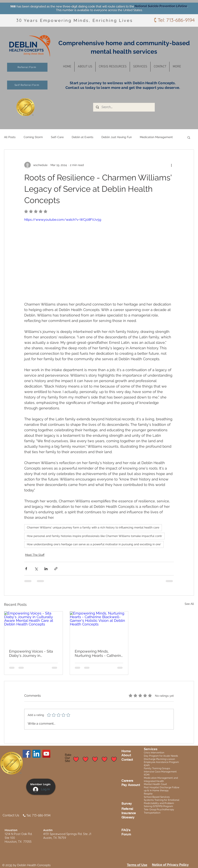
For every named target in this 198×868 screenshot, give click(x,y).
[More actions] (171, 165)
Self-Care (57, 137)
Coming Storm (33, 137)
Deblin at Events (83, 137)
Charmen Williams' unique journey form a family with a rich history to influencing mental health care (93, 527)
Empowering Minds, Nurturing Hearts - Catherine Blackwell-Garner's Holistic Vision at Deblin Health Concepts (99, 653)
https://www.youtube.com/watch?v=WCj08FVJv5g (63, 220)
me (128, 751)
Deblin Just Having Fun (117, 137)
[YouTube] (46, 754)
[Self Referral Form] (27, 85)
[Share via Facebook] (26, 569)
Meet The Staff (35, 555)
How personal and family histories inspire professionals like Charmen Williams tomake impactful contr (94, 536)
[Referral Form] (27, 67)
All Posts (10, 137)
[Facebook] (27, 754)
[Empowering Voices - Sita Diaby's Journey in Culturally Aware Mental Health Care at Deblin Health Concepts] (33, 628)
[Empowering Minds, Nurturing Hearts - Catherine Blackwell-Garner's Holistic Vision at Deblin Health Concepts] (99, 628)
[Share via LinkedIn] (46, 569)
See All (189, 604)
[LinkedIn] (36, 754)
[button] (85, 67)
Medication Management (156, 137)
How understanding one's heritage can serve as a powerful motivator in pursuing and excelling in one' (94, 544)
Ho (124, 751)
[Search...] (124, 107)
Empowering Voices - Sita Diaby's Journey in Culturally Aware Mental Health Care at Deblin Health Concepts (31, 653)
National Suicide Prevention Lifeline (161, 6)
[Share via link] (56, 569)
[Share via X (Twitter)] (36, 569)
